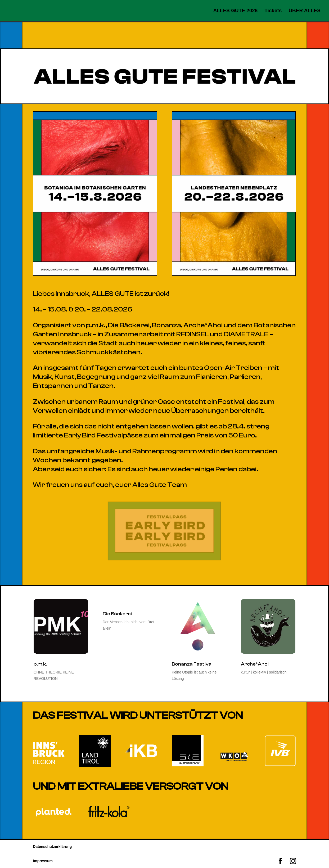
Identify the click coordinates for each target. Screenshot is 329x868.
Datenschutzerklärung (52, 847)
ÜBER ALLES (305, 11)
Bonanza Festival (192, 664)
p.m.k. (40, 664)
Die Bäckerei (117, 614)
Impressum (43, 861)
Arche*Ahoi (255, 664)
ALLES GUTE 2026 (235, 11)
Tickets (273, 11)
